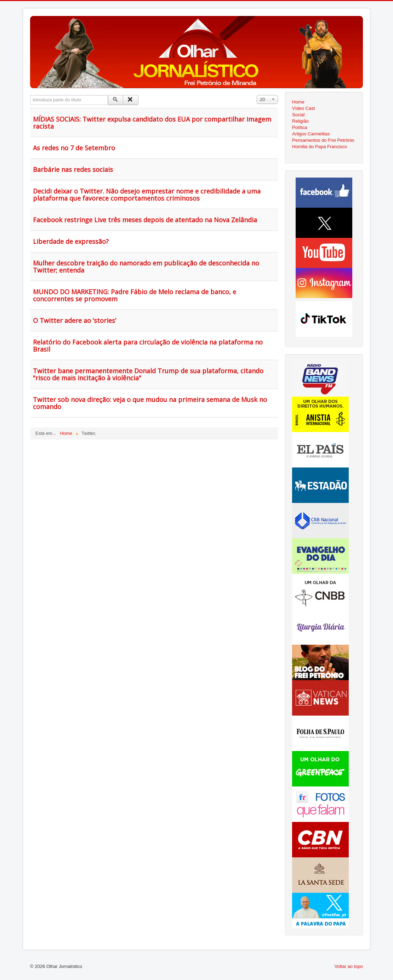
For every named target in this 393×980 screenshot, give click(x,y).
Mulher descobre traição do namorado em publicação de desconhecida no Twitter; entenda (146, 267)
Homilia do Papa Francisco (320, 147)
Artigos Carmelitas (311, 134)
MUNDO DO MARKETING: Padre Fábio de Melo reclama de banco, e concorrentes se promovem (135, 295)
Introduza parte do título (30, 95)
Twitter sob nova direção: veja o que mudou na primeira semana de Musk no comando (150, 403)
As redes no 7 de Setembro (74, 148)
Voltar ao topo (349, 966)
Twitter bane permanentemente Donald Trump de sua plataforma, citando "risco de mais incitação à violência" (148, 374)
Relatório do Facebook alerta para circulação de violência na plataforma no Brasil (148, 346)
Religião (300, 121)
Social (298, 115)
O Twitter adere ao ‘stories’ (75, 320)
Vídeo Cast (303, 108)
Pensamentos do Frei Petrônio (323, 140)
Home (298, 102)
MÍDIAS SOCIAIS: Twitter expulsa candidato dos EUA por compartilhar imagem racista (152, 123)
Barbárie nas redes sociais (73, 169)
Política (300, 127)
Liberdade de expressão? (71, 241)
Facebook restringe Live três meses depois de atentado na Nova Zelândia (145, 220)
